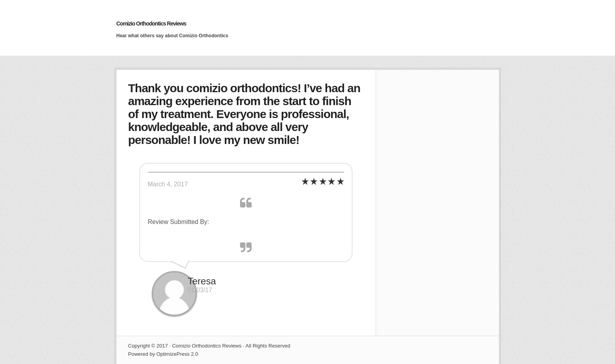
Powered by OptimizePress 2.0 (163, 354)
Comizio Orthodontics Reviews (151, 24)
